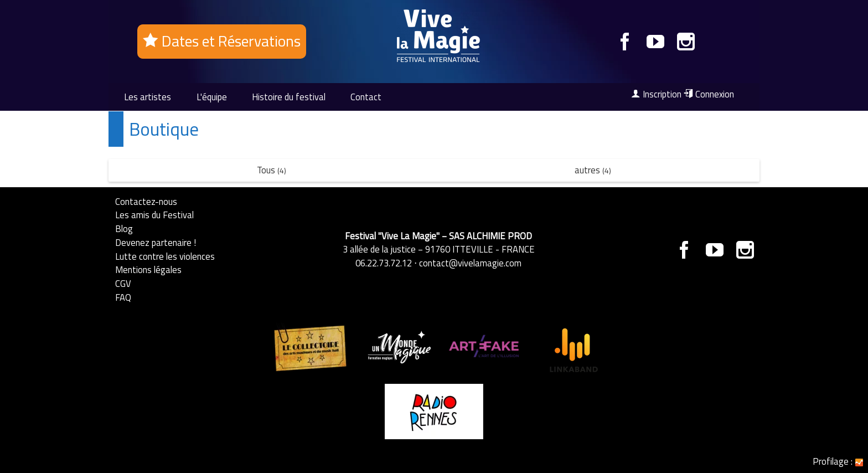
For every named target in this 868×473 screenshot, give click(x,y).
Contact (366, 97)
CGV (123, 283)
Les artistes (148, 97)
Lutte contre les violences (165, 256)
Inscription (656, 94)
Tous (272, 170)
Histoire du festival (289, 97)
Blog (124, 228)
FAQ (123, 297)
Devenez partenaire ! (156, 242)
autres (593, 170)
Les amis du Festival (154, 215)
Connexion (709, 94)
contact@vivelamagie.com (470, 263)
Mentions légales (148, 269)
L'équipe (212, 97)
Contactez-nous (146, 201)
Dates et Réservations (222, 41)
